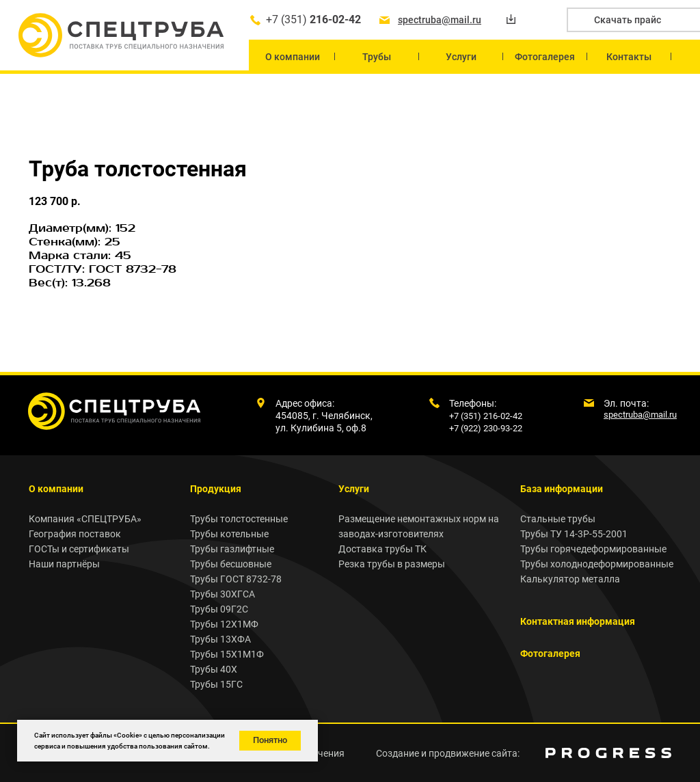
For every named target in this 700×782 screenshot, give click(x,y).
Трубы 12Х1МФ (224, 624)
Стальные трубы (558, 519)
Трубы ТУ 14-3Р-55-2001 (574, 534)
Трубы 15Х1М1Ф (227, 654)
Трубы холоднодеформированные (597, 564)
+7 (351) (313, 19)
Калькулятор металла (570, 579)
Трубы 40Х (214, 669)
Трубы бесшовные (231, 564)
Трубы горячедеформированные (593, 549)
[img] (608, 753)
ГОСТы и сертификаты (79, 549)
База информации (562, 489)
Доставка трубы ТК (382, 549)
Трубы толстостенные (239, 519)
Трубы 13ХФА (220, 639)
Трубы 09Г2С (219, 609)
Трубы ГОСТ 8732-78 (236, 579)
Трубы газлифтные (232, 549)
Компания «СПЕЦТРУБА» (85, 519)
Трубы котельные (229, 534)
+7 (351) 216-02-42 (486, 416)
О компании (56, 489)
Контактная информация (578, 621)
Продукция (216, 489)
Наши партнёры (64, 564)
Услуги (354, 489)
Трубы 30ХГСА (223, 594)
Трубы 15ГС (216, 684)
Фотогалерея (550, 653)
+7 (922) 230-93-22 (486, 428)
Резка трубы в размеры (392, 564)
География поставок (75, 534)
